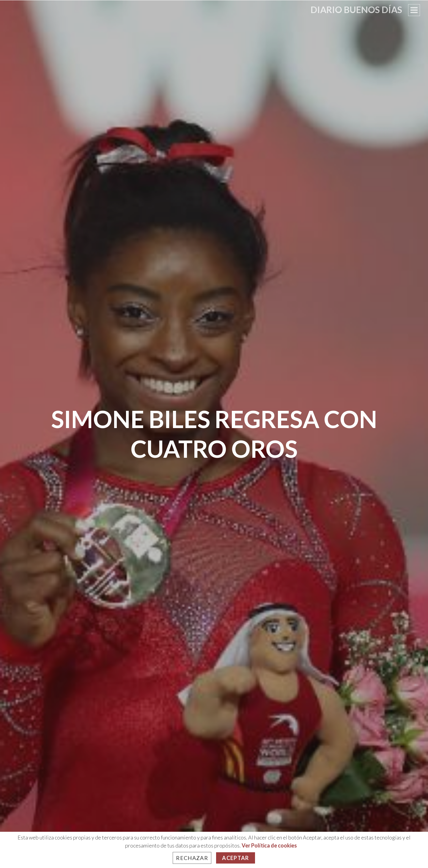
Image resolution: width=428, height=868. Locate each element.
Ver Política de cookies (269, 845)
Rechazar (192, 858)
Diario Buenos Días (356, 10)
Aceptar (235, 858)
